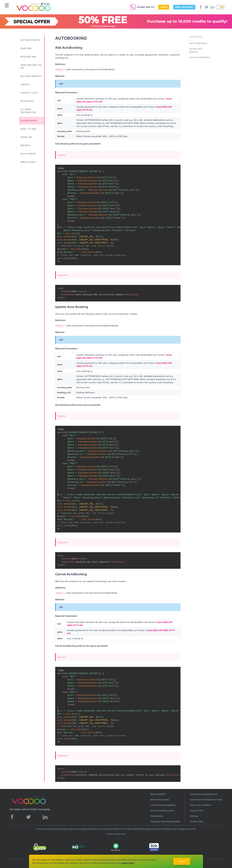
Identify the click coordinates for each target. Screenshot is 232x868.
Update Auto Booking (196, 50)
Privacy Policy (196, 811)
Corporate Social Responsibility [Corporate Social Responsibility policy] (165, 821)
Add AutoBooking (198, 43)
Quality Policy (197, 821)
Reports (26, 145)
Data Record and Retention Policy (206, 800)
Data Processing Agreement (204, 794)
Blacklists (27, 101)
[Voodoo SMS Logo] (33, 7)
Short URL (27, 137)
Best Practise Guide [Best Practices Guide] (160, 800)
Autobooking (29, 121)
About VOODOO (158, 794)
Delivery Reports (31, 76)
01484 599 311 (146, 7)
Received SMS (28, 57)
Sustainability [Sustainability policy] (157, 816)
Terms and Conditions (201, 805)
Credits (25, 84)
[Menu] (7, 6)
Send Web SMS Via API (31, 66)
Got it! (182, 861)
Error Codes (28, 162)
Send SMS (26, 48)
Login (164, 7)
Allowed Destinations (28, 111)
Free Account (184, 7)
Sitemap (194, 816)
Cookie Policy (128, 863)
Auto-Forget (28, 154)
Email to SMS (28, 129)
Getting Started (30, 40)
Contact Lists (29, 93)
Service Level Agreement (162, 811)
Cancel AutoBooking (200, 57)
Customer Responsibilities (163, 805)
